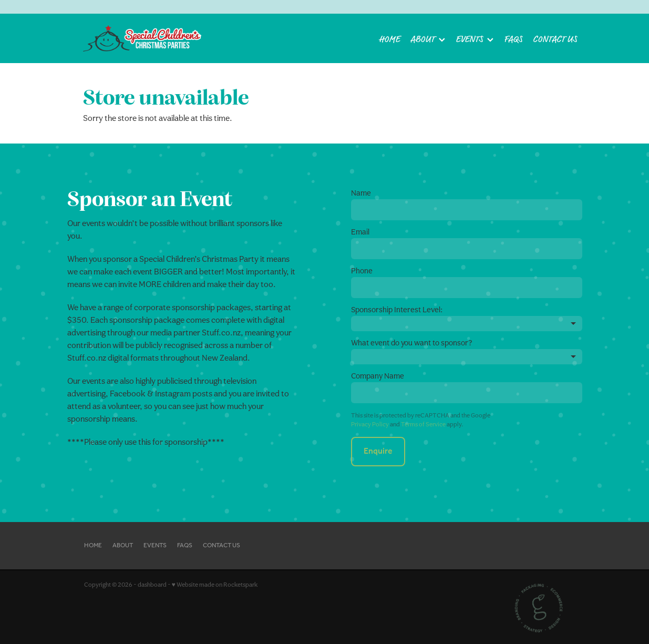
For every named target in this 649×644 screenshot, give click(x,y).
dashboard (152, 585)
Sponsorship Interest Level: (397, 309)
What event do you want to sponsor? (412, 343)
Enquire (378, 451)
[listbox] (467, 324)
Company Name (378, 376)
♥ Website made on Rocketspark (215, 585)
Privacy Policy (370, 424)
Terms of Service (423, 424)
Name (361, 193)
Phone (362, 270)
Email (360, 232)
